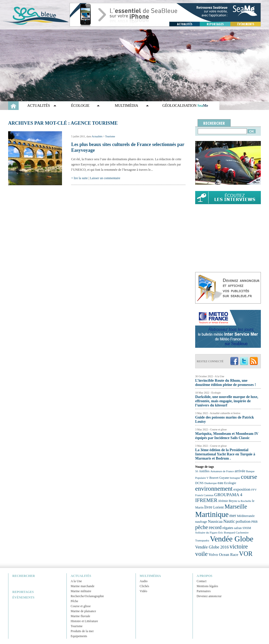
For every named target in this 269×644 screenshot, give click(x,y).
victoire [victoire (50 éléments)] (239, 547)
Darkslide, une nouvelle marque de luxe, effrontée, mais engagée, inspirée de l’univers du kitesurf (227, 401)
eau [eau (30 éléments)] (220, 483)
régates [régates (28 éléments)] (228, 528)
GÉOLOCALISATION (185, 106)
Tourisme (110, 136)
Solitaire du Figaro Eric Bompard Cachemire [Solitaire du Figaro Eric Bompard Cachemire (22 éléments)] (222, 532)
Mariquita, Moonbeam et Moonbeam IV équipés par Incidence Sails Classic (227, 436)
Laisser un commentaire (105, 178)
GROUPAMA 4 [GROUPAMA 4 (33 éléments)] (228, 495)
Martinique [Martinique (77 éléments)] (212, 514)
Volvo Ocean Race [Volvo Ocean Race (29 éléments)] (223, 554)
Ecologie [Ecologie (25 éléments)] (230, 483)
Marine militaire (81, 591)
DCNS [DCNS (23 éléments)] (199, 483)
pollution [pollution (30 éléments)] (243, 521)
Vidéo (144, 591)
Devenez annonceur (209, 596)
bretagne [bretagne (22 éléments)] (235, 478)
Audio (144, 581)
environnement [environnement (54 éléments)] (214, 489)
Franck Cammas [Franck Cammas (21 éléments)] (204, 495)
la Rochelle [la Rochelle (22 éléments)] (244, 501)
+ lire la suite (79, 178)
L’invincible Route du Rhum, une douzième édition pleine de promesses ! (226, 383)
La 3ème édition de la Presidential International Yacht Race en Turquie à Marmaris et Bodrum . (225, 454)
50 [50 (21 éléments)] (197, 471)
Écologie (80, 106)
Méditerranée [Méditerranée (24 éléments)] (246, 516)
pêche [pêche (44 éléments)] (202, 527)
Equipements (79, 636)
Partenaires (204, 591)
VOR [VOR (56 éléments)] (246, 554)
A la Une (76, 581)
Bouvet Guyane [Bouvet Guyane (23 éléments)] (219, 478)
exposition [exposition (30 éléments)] (242, 489)
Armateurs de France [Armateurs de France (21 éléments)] (222, 471)
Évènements (23, 597)
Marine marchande (82, 586)
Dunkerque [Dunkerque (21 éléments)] (211, 483)
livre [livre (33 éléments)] (208, 507)
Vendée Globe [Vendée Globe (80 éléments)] (232, 539)
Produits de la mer (82, 631)
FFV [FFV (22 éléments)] (254, 490)
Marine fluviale (80, 616)
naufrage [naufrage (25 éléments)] (201, 522)
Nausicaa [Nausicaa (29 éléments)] (215, 521)
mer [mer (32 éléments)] (233, 515)
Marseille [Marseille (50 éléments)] (236, 507)
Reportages (23, 592)
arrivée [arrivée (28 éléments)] (240, 471)
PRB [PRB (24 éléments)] (254, 522)
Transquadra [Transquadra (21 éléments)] (202, 540)
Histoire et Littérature (84, 621)
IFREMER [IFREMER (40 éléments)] (206, 500)
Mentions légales (208, 586)
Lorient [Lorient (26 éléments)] (219, 507)
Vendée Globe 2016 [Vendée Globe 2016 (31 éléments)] (212, 547)
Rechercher (24, 576)
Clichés (144, 586)
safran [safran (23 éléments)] (238, 528)
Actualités (39, 106)
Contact (202, 581)
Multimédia (126, 106)
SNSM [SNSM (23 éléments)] (247, 528)
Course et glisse (81, 606)
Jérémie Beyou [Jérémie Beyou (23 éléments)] (228, 501)
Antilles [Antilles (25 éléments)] (204, 471)
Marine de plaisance (83, 611)
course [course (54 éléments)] (249, 477)
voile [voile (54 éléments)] (201, 554)
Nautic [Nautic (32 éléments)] (229, 521)
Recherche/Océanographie (87, 596)
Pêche (74, 601)
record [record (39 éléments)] (215, 527)
